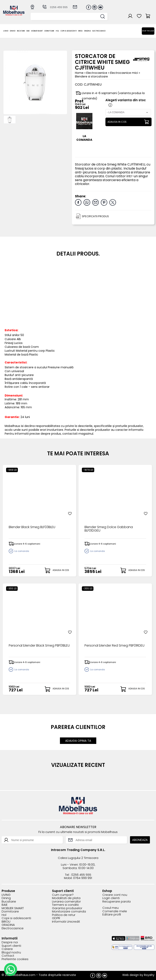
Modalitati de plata (66, 898)
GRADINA (87, 31)
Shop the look (148, 31)
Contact (8, 956)
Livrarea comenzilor (66, 902)
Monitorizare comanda (69, 912)
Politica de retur (64, 915)
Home (79, 73)
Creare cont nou (115, 895)
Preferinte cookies (15, 959)
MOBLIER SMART (37, 31)
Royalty (149, 975)
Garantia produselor (67, 908)
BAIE (28, 31)
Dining (13, 31)
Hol (57, 31)
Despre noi (10, 942)
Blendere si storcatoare (91, 76)
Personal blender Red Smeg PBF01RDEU (114, 646)
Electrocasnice (99, 31)
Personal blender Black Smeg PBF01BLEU (39, 646)
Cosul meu (110, 908)
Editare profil (112, 915)
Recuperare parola (116, 902)
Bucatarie (21, 31)
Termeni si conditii (65, 905)
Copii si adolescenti (69, 31)
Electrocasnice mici (124, 73)
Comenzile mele (115, 911)
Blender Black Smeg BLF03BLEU (32, 527)
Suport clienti (11, 946)
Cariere (7, 949)
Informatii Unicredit (66, 922)
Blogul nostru (11, 953)
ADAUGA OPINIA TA (78, 741)
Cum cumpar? (63, 895)
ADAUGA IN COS (117, 122)
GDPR (56, 918)
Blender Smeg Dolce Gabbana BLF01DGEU (109, 529)
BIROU (80, 31)
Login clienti (111, 898)
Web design (131, 975)
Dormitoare (49, 31)
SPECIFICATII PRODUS (95, 216)
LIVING (6, 31)
